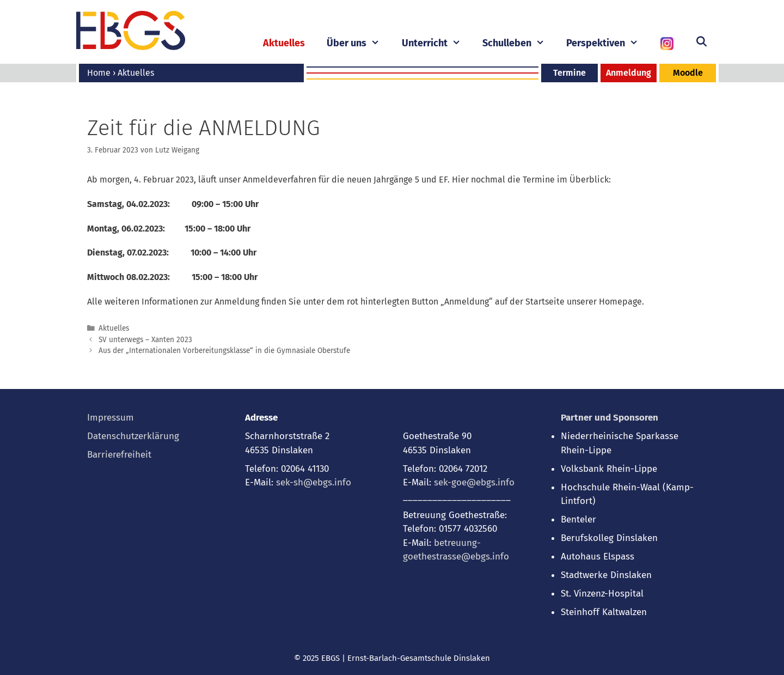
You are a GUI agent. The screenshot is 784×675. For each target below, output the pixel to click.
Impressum (111, 418)
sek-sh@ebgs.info (314, 482)
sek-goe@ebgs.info (474, 482)
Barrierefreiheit (119, 455)
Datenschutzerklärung (133, 436)
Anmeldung (629, 73)
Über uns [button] (359, 43)
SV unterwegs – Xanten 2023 (145, 340)
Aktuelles (284, 43)
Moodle (688, 73)
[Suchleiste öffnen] (702, 42)
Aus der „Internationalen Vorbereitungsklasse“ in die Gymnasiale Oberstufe (224, 351)
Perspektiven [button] (608, 43)
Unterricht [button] (437, 43)
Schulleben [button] (519, 43)
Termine (569, 73)
